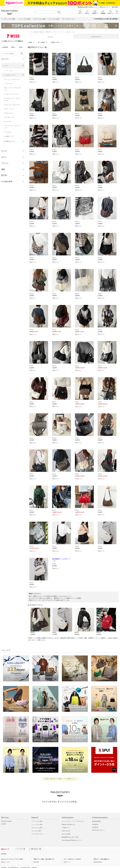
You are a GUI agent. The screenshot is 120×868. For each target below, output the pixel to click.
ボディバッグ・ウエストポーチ (12, 89)
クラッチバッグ (9, 117)
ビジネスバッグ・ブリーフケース (12, 99)
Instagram (95, 822)
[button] (40, 617)
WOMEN (5, 47)
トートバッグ (8, 71)
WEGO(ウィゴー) (51, 32)
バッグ (5, 66)
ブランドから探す (37, 816)
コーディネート (96, 36)
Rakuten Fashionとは (68, 820)
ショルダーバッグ (10, 75)
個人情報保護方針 (13, 863)
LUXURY (4, 819)
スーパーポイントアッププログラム (73, 816)
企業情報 (4, 863)
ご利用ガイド (66, 823)
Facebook (95, 819)
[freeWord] (13, 54)
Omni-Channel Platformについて (72, 835)
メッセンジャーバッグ (11, 94)
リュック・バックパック (12, 79)
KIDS (21, 47)
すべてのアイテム (37, 829)
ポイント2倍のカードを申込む (72, 854)
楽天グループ (104, 7)
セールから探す (36, 826)
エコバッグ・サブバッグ (12, 105)
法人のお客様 (66, 829)
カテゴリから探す (37, 823)
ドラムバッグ (8, 113)
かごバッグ (8, 122)
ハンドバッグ (8, 84)
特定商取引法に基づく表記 (70, 832)
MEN (13, 47)
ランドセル (8, 132)
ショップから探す (37, 820)
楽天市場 (115, 7)
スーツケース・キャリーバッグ (12, 127)
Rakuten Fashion (39, 32)
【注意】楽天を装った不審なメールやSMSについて (60, 774)
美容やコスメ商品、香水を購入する (44, 854)
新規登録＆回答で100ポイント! (87, 7)
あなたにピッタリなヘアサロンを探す (12, 854)
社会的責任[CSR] (25, 863)
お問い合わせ (66, 826)
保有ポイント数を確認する (101, 854)
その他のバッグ (9, 136)
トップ (30, 32)
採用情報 (34, 863)
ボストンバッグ (9, 109)
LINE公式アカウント (99, 825)
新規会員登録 (96, 816)
